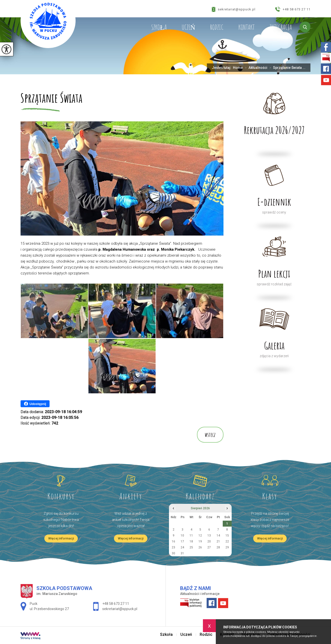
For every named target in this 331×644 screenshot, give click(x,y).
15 (227, 536)
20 (209, 541)
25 (191, 547)
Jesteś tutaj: (222, 68)
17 (182, 541)
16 (173, 541)
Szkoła (159, 27)
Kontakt (247, 27)
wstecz (210, 435)
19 (200, 541)
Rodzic (217, 27)
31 (182, 553)
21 (218, 541)
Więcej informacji (61, 538)
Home (238, 68)
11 (191, 536)
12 (200, 536)
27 (209, 547)
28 (218, 547)
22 (227, 541)
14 (218, 536)
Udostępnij (35, 404)
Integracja (281, 27)
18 (191, 541)
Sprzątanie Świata (51, 99)
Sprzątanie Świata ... (286, 68)
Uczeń (188, 27)
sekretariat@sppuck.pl (234, 9)
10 (182, 536)
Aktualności (255, 68)
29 (227, 547)
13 (209, 536)
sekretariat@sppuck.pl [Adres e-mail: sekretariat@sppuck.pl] (120, 609)
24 (182, 547)
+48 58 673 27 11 (293, 9)
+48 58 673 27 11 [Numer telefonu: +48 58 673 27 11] (116, 604)
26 (200, 547)
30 (173, 553)
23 (173, 547)
